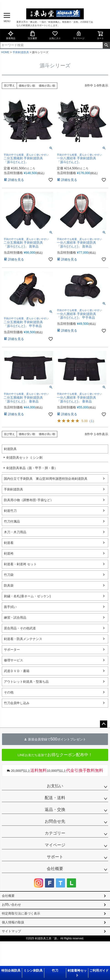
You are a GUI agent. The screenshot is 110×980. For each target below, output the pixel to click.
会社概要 (55, 869)
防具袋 (9, 585)
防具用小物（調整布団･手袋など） (29, 500)
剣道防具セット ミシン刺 (24, 457)
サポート (55, 857)
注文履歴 (32, 35)
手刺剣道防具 (21, 52)
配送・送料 (55, 798)
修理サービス (13, 660)
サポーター (12, 650)
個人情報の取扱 (13, 922)
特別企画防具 (11, 970)
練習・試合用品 (15, 617)
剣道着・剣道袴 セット (20, 564)
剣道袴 (9, 553)
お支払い (55, 786)
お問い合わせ (11, 905)
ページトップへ (104, 724)
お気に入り (55, 35)
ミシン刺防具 (33, 970)
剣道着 (9, 543)
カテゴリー (55, 833)
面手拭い (10, 607)
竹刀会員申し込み (17, 703)
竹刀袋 (9, 575)
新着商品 (11, 35)
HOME (5, 52)
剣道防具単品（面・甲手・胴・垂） (32, 468)
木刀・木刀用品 (15, 532)
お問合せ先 (55, 821)
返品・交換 (55, 810)
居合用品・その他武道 (20, 628)
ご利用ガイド (99, 970)
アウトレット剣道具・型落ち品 (26, 682)
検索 (106, 45)
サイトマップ (11, 931)
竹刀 (55, 970)
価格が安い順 (27, 86)
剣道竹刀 (10, 511)
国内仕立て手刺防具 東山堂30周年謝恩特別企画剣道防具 (46, 479)
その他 (9, 692)
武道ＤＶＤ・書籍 (17, 671)
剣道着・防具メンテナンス (23, 639)
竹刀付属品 (12, 521)
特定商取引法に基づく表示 (21, 913)
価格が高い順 (47, 86)
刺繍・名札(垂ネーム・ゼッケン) (27, 596)
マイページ (79, 35)
